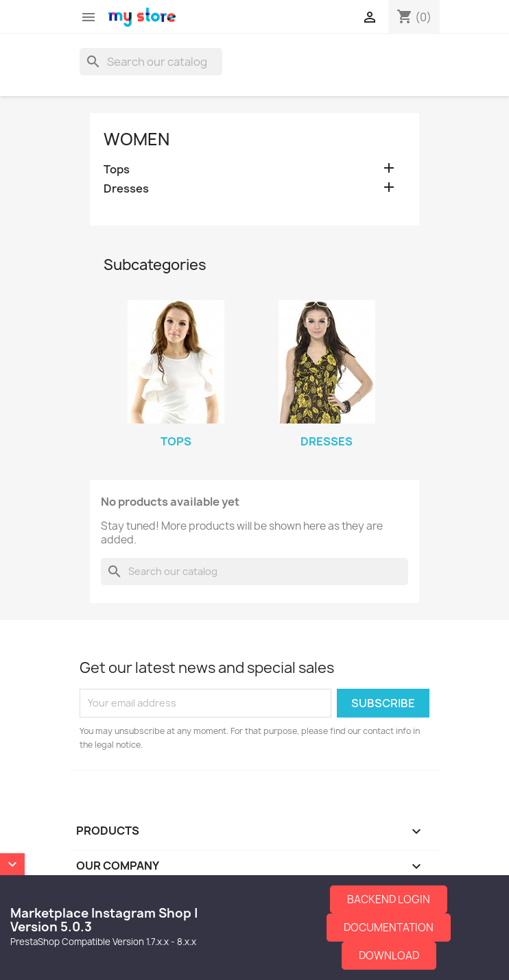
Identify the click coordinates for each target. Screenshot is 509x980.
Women (137, 139)
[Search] (151, 62)
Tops (117, 170)
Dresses (126, 189)
